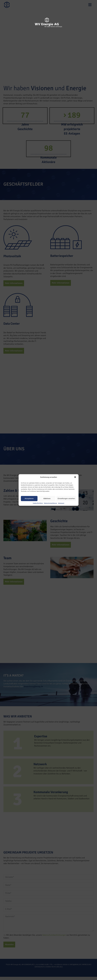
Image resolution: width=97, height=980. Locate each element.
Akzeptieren (29, 498)
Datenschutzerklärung (50, 503)
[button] (75, 477)
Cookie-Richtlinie (38, 503)
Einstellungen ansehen (66, 498)
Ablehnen (47, 498)
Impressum (61, 503)
